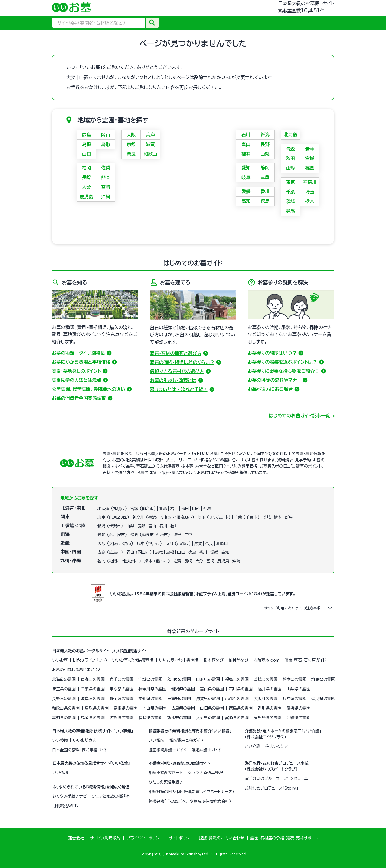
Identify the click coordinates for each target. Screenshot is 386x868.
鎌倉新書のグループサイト (193, 631)
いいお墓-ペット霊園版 (179, 660)
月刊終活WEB (65, 806)
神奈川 (310, 182)
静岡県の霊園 (122, 699)
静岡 (265, 168)
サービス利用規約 (105, 838)
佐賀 (106, 168)
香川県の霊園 (270, 708)
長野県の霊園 (64, 699)
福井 (246, 154)
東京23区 (118, 517)
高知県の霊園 (64, 718)
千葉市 (251, 517)
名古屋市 (117, 535)
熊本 (106, 177)
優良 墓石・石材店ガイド (305, 660)
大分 (86, 187)
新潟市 (115, 526)
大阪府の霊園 (266, 699)
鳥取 (106, 144)
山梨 (265, 154)
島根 (86, 144)
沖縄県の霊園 (298, 718)
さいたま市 (219, 517)
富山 (246, 144)
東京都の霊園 (122, 689)
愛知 (246, 168)
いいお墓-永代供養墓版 (133, 660)
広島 (86, 135)
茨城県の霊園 (266, 679)
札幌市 (119, 509)
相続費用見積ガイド (186, 740)
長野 (265, 144)
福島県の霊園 (237, 679)
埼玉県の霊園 (64, 689)
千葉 (290, 192)
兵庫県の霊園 (294, 699)
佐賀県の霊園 (122, 718)
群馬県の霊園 (323, 679)
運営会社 (76, 838)
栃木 (310, 201)
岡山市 (144, 552)
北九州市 (131, 561)
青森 (290, 149)
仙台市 (148, 509)
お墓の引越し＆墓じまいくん (77, 670)
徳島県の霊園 (241, 708)
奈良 (131, 154)
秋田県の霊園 (179, 679)
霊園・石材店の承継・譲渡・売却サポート (284, 838)
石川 (246, 135)
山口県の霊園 (212, 708)
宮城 (310, 158)
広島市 (115, 552)
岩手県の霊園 (122, 679)
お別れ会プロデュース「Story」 (271, 788)
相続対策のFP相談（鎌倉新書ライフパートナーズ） (191, 792)
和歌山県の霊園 (66, 708)
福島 (310, 168)
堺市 (127, 544)
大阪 (131, 135)
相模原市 (184, 517)
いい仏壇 (60, 773)
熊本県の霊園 (179, 718)
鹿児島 (86, 197)
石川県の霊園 (241, 689)
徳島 (265, 201)
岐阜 (246, 177)
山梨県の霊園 (298, 689)
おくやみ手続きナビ (70, 796)
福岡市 (115, 561)
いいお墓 (60, 660)
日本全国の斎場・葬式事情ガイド (80, 750)
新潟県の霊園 (183, 689)
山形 (290, 168)
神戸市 (154, 544)
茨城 (290, 201)
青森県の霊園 (93, 679)
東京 (290, 182)
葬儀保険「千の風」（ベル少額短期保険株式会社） (190, 801)
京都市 (183, 544)
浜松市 (162, 535)
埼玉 (310, 192)
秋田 (290, 158)
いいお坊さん (85, 740)
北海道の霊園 (64, 679)
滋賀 (150, 144)
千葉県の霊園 (93, 689)
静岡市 (148, 535)
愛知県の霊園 (150, 699)
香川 (265, 191)
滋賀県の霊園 (208, 699)
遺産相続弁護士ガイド (167, 750)
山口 (86, 154)
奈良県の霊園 (323, 699)
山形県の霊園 (208, 679)
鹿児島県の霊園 (268, 718)
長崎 (86, 177)
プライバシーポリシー (145, 838)
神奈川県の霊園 (152, 689)
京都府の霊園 (237, 699)
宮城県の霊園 (150, 679)
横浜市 (154, 517)
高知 (246, 201)
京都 (131, 144)
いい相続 (156, 740)
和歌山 (150, 154)
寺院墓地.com (266, 660)
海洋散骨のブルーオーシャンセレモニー (278, 778)
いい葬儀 (60, 740)
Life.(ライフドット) (90, 660)
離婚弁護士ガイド (207, 750)
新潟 (265, 135)
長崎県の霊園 (150, 718)
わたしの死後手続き (166, 782)
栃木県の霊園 (294, 679)
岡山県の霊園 (154, 708)
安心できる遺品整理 (205, 773)
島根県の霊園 (125, 708)
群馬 (290, 211)
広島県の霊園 (183, 708)
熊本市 (162, 561)
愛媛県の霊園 (298, 708)
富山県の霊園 (212, 689)
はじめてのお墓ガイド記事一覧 (299, 416)
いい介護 (252, 746)
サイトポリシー (181, 838)
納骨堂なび (238, 660)
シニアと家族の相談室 (111, 796)
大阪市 (115, 544)
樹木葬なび (214, 660)
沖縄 (106, 197)
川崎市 (168, 517)
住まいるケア (277, 746)
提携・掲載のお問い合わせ (222, 838)
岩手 (310, 149)
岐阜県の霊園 (93, 699)
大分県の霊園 (208, 718)
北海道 (290, 135)
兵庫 (150, 135)
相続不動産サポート (165, 773)
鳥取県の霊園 (97, 708)
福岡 (86, 168)
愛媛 (246, 191)
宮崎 (106, 187)
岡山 (106, 135)
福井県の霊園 (270, 689)
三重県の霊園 (179, 699)
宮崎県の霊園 (237, 718)
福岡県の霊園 (93, 718)
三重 (265, 177)
